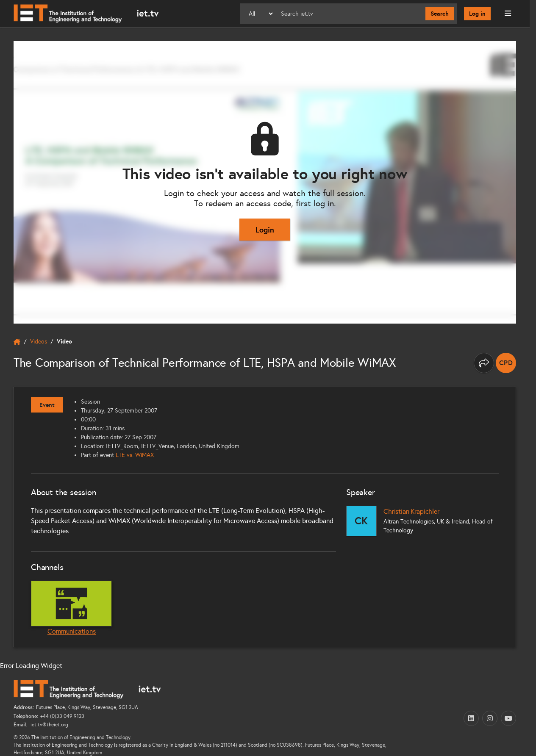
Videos (39, 342)
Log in (477, 14)
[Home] (86, 14)
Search (440, 14)
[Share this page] (484, 363)
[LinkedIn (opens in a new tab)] (471, 718)
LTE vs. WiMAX (135, 455)
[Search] (350, 14)
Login (265, 230)
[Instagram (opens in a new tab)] (490, 718)
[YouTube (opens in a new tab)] (508, 718)
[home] (17, 342)
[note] (506, 363)
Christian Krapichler (411, 511)
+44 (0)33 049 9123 (62, 716)
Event (47, 405)
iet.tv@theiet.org (49, 725)
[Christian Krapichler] (361, 521)
